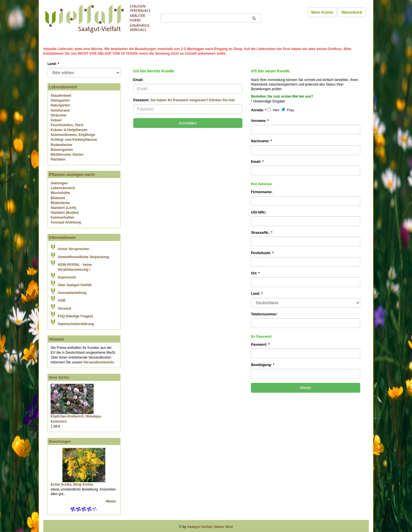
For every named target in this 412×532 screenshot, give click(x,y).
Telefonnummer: (264, 314)
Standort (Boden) (65, 213)
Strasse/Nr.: (262, 233)
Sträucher (59, 115)
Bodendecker (62, 145)
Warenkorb (352, 12)
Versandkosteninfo (99, 362)
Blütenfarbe (60, 203)
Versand (65, 308)
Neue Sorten (59, 377)
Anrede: (259, 110)
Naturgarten (60, 105)
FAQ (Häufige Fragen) (75, 316)
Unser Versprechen (73, 249)
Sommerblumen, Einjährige (73, 135)
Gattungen (59, 183)
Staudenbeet (61, 96)
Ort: (255, 273)
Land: (53, 64)
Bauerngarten (62, 150)
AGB (62, 300)
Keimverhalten (63, 217)
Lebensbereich (63, 188)
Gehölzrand (60, 110)
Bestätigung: (263, 365)
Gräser (56, 120)
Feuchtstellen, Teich (67, 125)
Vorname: (260, 121)
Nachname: (261, 141)
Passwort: (184, 100)
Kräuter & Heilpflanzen (69, 130)
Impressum (67, 277)
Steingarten (60, 100)
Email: (138, 80)
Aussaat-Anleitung (66, 222)
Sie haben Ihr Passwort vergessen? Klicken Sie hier (193, 100)
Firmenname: (262, 192)
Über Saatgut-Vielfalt (75, 285)
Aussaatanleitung (72, 293)
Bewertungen (60, 442)
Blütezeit (58, 198)
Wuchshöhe (60, 193)
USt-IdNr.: (259, 212)
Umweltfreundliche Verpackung (83, 257)
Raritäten (58, 159)
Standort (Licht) (63, 208)
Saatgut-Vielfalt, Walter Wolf (210, 527)
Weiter (112, 501)
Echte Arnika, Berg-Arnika (72, 484)
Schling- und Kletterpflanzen (74, 140)
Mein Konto (322, 12)
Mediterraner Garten (67, 155)
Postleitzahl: (262, 253)
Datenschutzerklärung (76, 324)
